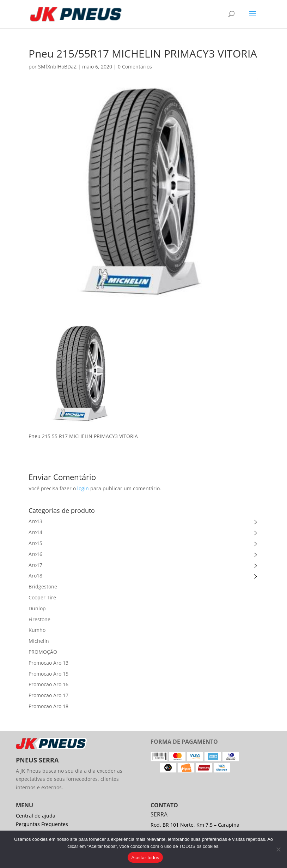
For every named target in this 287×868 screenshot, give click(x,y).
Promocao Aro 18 (48, 706)
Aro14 (35, 532)
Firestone (39, 619)
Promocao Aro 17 (48, 695)
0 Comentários (135, 67)
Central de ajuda (36, 816)
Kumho (37, 630)
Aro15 (35, 543)
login (83, 488)
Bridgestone (43, 586)
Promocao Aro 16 (48, 684)
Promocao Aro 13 (48, 663)
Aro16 (35, 554)
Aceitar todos (145, 858)
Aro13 (35, 521)
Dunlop (37, 608)
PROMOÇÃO (43, 652)
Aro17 (35, 565)
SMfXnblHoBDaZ (57, 67)
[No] (278, 849)
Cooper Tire (42, 597)
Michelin (39, 641)
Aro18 (35, 576)
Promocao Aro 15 (48, 674)
